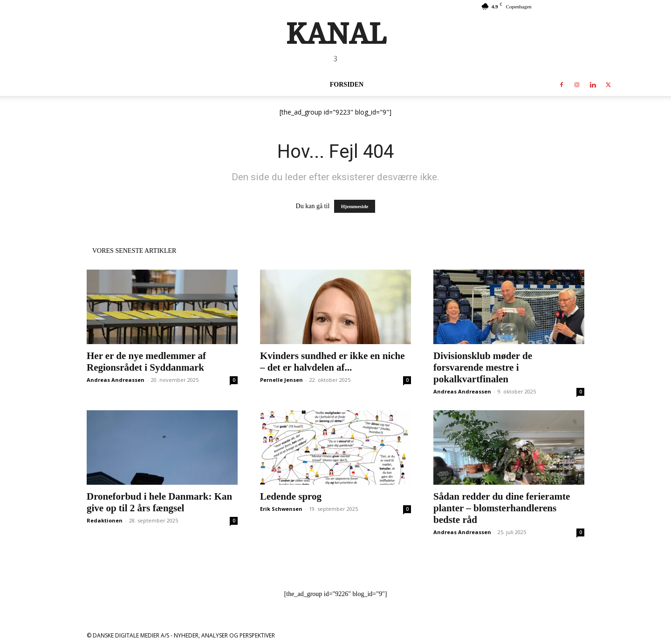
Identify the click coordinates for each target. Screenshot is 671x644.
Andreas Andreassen (116, 380)
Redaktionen (105, 520)
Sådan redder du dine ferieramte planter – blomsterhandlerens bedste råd (502, 508)
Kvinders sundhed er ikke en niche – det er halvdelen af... (332, 362)
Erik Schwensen (281, 509)
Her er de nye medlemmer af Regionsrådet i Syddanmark (146, 362)
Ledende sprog (291, 496)
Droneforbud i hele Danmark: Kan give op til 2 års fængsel (159, 502)
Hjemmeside (355, 206)
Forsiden (347, 85)
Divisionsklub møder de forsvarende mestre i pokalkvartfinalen (483, 367)
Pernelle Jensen (281, 380)
